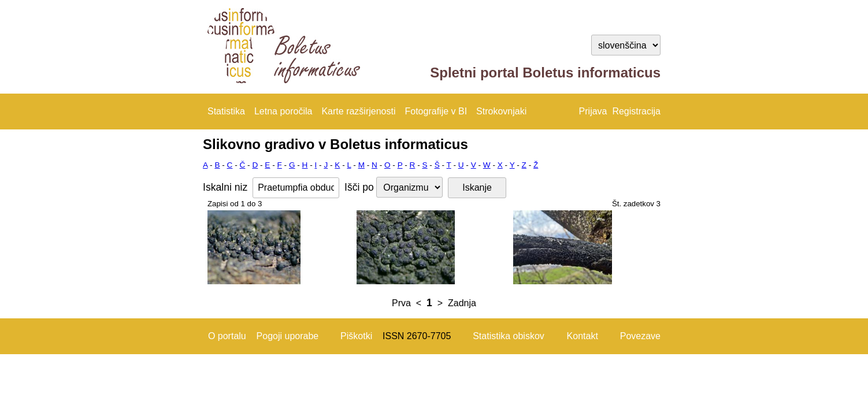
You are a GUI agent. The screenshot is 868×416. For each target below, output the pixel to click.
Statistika (226, 111)
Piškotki (356, 336)
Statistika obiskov (509, 336)
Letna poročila (283, 111)
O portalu (227, 336)
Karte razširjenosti (358, 111)
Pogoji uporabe (288, 336)
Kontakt (583, 336)
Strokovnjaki (501, 111)
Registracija (636, 111)
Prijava (593, 111)
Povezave (640, 336)
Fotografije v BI (436, 111)
